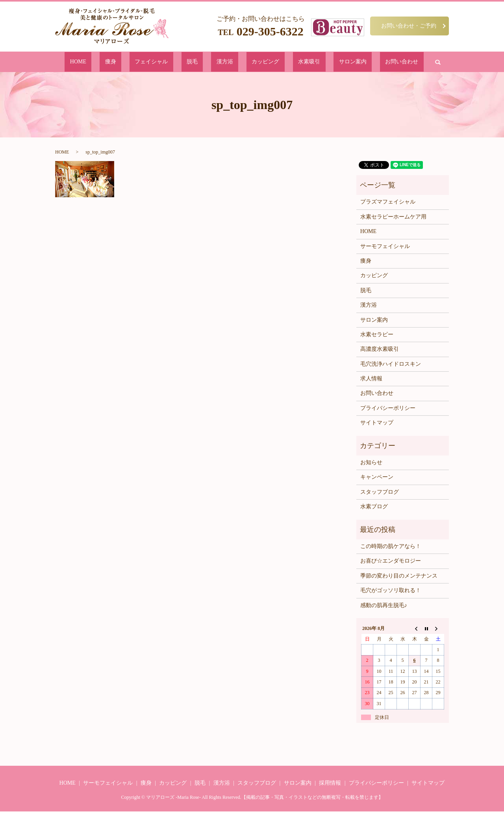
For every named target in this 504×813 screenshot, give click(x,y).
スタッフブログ (380, 494)
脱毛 (205, 62)
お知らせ (371, 464)
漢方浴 (226, 62)
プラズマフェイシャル (388, 203)
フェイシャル (176, 62)
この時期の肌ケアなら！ (391, 548)
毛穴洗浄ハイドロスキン (391, 366)
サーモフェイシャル (385, 247)
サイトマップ (377, 424)
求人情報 (371, 380)
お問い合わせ (354, 62)
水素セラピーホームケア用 (393, 218)
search (383, 63)
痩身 (148, 62)
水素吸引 (286, 62)
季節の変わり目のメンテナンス (399, 577)
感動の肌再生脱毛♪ (384, 607)
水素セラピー (377, 336)
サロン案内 (317, 62)
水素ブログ (374, 508)
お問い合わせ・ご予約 (409, 26)
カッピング (255, 62)
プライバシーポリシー (388, 410)
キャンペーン (377, 479)
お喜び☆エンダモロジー (391, 562)
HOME (127, 62)
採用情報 (330, 784)
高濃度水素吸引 (380, 351)
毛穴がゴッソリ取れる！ (391, 592)
